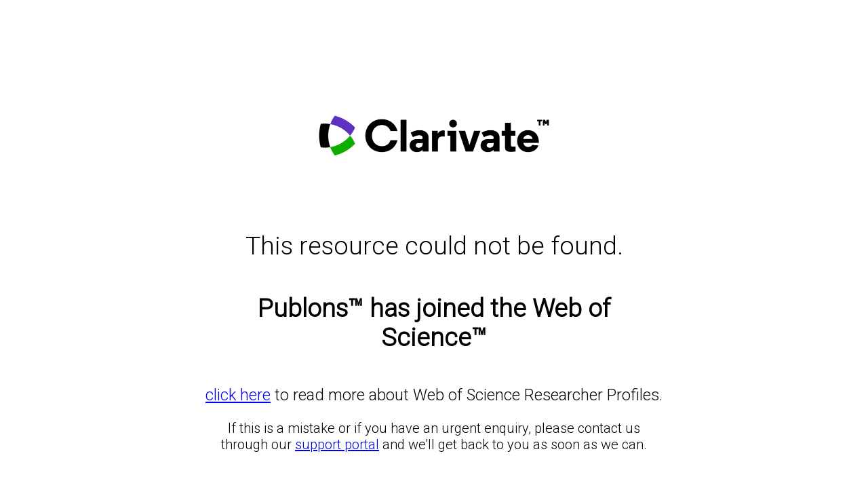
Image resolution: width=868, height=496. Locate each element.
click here (238, 395)
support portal (337, 444)
